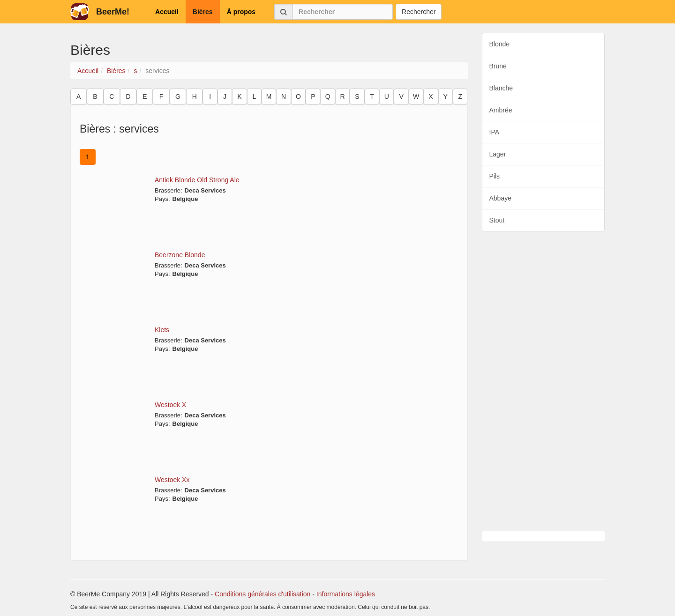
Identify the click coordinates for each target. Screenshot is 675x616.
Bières (116, 71)
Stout (497, 220)
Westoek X (170, 405)
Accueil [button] (167, 12)
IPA (495, 132)
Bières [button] (203, 12)
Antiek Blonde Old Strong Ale (197, 180)
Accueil (88, 71)
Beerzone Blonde (180, 255)
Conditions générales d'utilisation (262, 594)
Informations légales (346, 594)
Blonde (500, 44)
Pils (495, 176)
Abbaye (500, 198)
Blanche (501, 88)
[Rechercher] (343, 12)
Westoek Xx (172, 480)
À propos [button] (241, 12)
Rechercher (419, 12)
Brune (498, 66)
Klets (162, 330)
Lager (498, 154)
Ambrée (501, 110)
